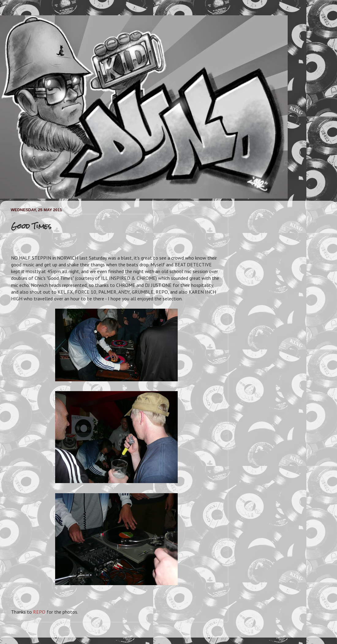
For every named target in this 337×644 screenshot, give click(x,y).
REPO (39, 612)
